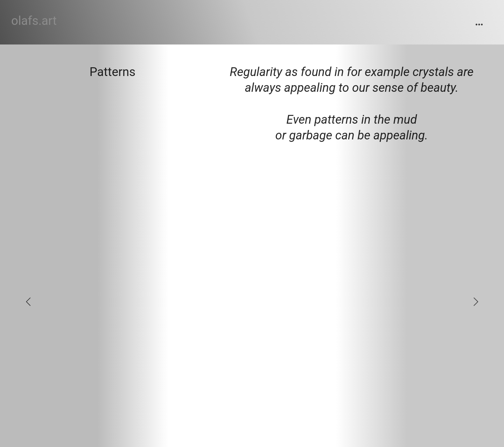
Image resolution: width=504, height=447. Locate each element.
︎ (479, 25)
